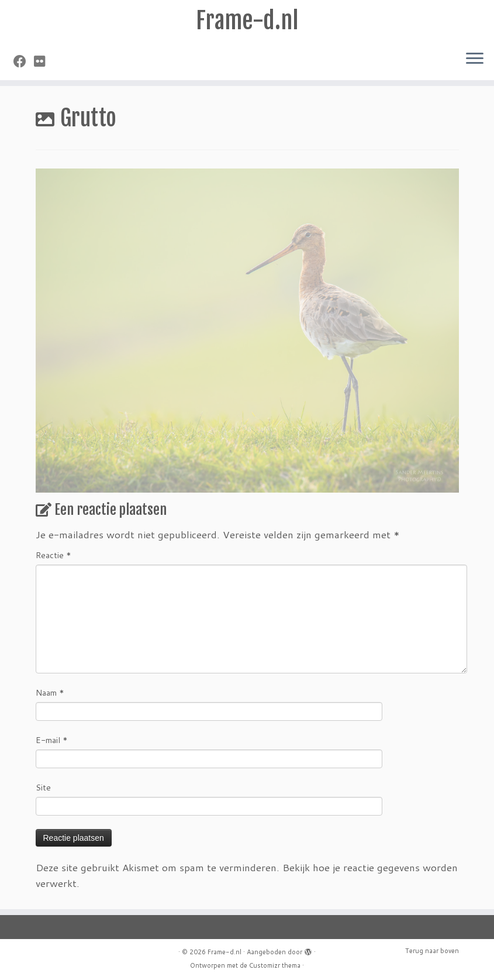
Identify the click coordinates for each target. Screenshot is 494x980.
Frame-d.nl (247, 20)
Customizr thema (275, 965)
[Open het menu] (475, 59)
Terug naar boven (432, 951)
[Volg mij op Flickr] (43, 61)
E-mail (52, 740)
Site (43, 788)
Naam (50, 693)
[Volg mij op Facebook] (24, 61)
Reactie (53, 555)
